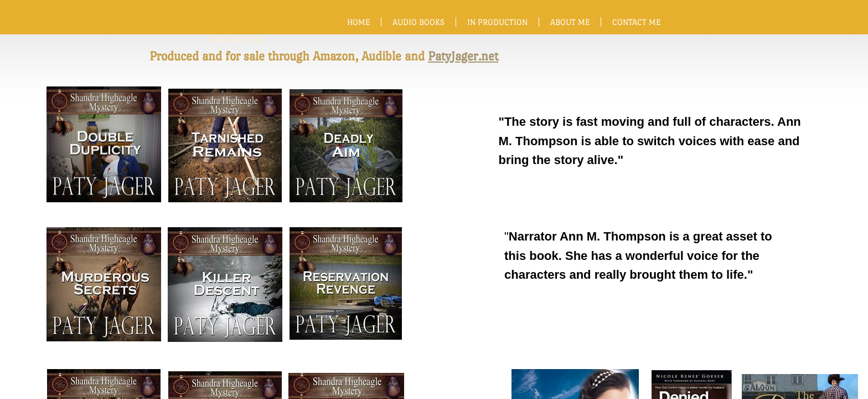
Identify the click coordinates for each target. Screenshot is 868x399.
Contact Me (636, 22)
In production (497, 22)
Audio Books (418, 22)
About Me (570, 22)
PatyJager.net (463, 56)
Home (358, 22)
